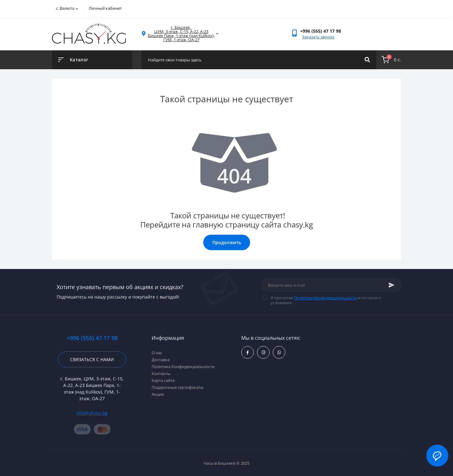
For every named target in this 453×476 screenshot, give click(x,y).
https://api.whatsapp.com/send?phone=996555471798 (279, 353)
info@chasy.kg (92, 413)
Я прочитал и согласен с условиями (326, 300)
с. (67, 8)
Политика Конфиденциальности (325, 298)
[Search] (367, 60)
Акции (158, 394)
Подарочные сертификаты (178, 387)
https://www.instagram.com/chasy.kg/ (263, 353)
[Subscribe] (392, 285)
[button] (321, 31)
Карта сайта (163, 380)
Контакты (161, 373)
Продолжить (227, 242)
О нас (157, 353)
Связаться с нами (92, 359)
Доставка (161, 360)
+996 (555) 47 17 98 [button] (92, 338)
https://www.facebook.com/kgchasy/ (248, 353)
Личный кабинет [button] (105, 8)
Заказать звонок (318, 37)
